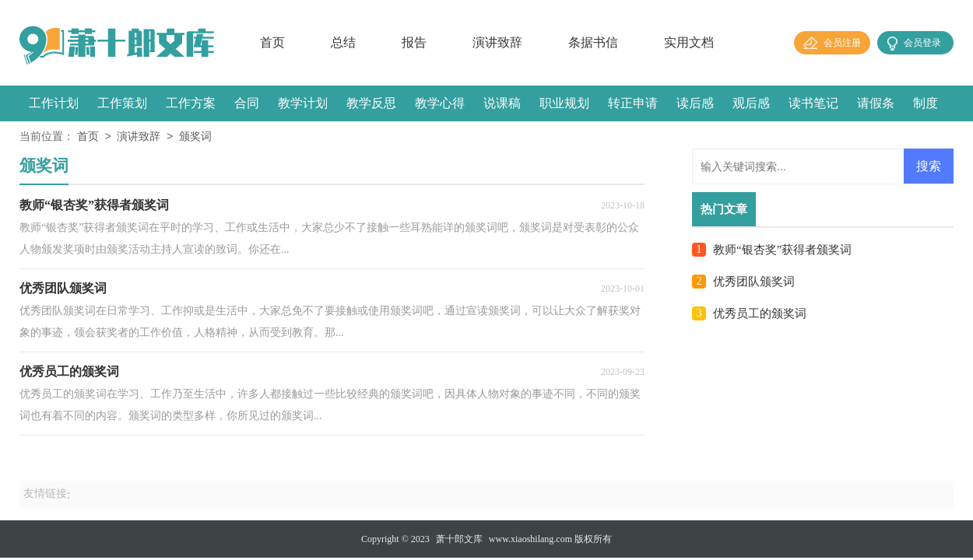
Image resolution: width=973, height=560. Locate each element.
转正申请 (633, 103)
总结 (343, 42)
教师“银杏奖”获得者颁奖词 (782, 250)
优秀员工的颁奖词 (760, 313)
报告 (414, 42)
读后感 (695, 103)
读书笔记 (813, 103)
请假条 (876, 103)
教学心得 (440, 103)
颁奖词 (195, 137)
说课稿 (502, 103)
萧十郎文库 (459, 539)
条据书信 (593, 42)
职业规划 (564, 103)
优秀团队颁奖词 (754, 282)
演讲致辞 (497, 42)
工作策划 (122, 103)
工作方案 (191, 103)
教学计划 (303, 103)
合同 (247, 103)
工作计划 (54, 103)
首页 (272, 42)
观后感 (751, 103)
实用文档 (689, 42)
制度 (926, 103)
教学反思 (371, 103)
